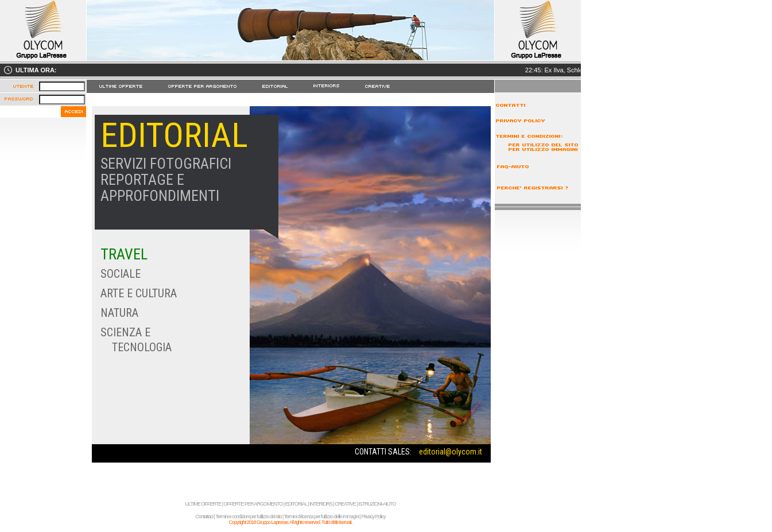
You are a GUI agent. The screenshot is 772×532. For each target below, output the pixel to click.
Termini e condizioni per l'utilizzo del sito (248, 517)
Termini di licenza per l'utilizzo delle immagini (321, 517)
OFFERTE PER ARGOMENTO (253, 504)
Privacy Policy (373, 517)
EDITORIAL (296, 504)
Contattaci (205, 517)
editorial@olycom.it (451, 452)
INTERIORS (321, 504)
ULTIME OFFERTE (203, 504)
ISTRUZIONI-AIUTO (377, 504)
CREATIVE (345, 504)
